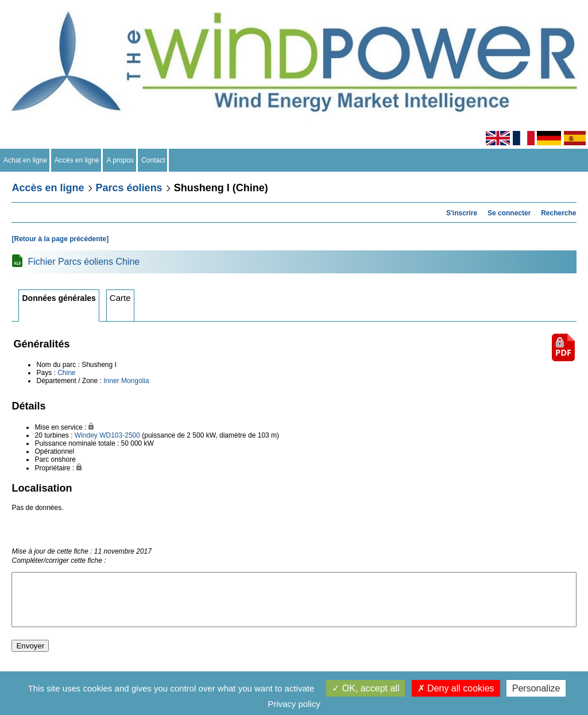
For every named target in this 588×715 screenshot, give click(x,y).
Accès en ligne (77, 160)
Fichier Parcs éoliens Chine (84, 262)
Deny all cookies (456, 688)
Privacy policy (294, 704)
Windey (86, 435)
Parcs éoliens (129, 188)
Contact (154, 160)
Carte (120, 298)
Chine (66, 373)
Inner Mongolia (126, 381)
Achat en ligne (26, 160)
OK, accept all (365, 688)
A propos (120, 160)
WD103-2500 (120, 435)
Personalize (536, 688)
